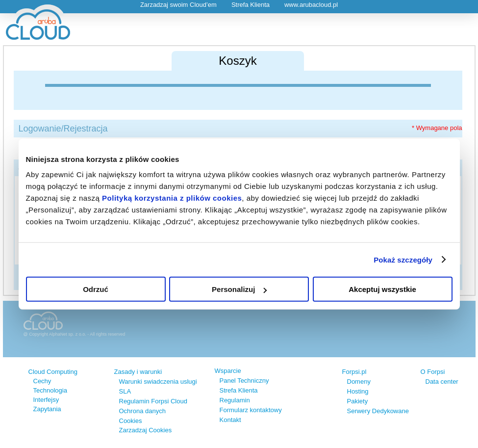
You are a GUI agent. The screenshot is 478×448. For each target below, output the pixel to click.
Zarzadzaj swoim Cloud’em (178, 5)
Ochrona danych (142, 411)
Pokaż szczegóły (403, 259)
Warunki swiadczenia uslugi (158, 382)
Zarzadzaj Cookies (146, 430)
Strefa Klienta (251, 5)
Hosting (358, 391)
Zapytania (47, 409)
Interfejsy (46, 400)
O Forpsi (433, 372)
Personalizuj (239, 289)
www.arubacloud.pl (311, 5)
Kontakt (230, 420)
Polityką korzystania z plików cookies (172, 198)
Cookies (131, 421)
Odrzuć (96, 289)
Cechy (42, 381)
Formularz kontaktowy (251, 410)
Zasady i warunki (138, 372)
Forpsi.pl (354, 372)
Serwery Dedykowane (378, 411)
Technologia (50, 390)
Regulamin (235, 400)
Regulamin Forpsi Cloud (153, 401)
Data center (442, 382)
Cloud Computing (53, 372)
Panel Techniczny (244, 381)
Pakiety (358, 401)
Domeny (359, 382)
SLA (125, 391)
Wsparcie (228, 371)
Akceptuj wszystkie (382, 289)
